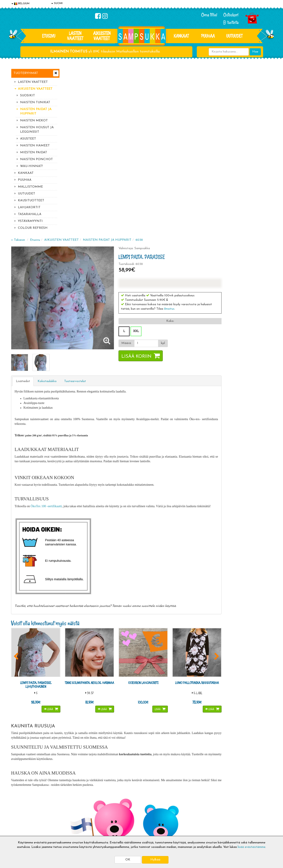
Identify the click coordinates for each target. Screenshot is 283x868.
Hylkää (155, 860)
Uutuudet (234, 36)
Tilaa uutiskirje (92, 769)
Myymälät (19, 825)
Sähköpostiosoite (91, 751)
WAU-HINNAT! (31, 166)
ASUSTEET (28, 139)
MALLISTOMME (30, 187)
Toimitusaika (73, 798)
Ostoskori (231, 15)
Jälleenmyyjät (21, 831)
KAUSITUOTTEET (31, 201)
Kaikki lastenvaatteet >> (229, 773)
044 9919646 (228, 742)
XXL (188, 164)
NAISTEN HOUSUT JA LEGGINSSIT (37, 130)
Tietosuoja (19, 805)
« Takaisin (71, 73)
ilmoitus (221, 141)
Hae (255, 52)
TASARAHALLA (30, 214)
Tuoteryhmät (26, 73)
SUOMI (57, 3)
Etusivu (49, 36)
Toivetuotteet (74, 811)
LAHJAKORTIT (29, 207)
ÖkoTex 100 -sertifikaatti (99, 337)
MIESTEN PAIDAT (34, 152)
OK (128, 860)
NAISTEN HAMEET (35, 146)
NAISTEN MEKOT (34, 121)
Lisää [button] (101, 539)
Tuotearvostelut (128, 212)
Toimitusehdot (75, 805)
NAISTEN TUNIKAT (35, 102)
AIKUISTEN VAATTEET (102, 36)
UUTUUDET (27, 194)
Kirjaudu (124, 798)
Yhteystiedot (21, 811)
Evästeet (18, 798)
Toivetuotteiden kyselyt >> (230, 768)
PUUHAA (208, 36)
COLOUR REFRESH (33, 228)
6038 (192, 73)
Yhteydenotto (21, 818)
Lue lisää (194, 741)
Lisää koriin (188, 189)
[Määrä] (198, 176)
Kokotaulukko (100, 212)
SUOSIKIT (28, 96)
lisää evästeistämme (251, 847)
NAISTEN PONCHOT (36, 159)
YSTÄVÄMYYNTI (30, 221)
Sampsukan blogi (129, 811)
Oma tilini (209, 15)
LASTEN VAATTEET (75, 36)
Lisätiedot (76, 212)
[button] (219, 132)
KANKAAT (181, 36)
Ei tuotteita (231, 22)
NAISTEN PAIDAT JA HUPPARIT (36, 112)
